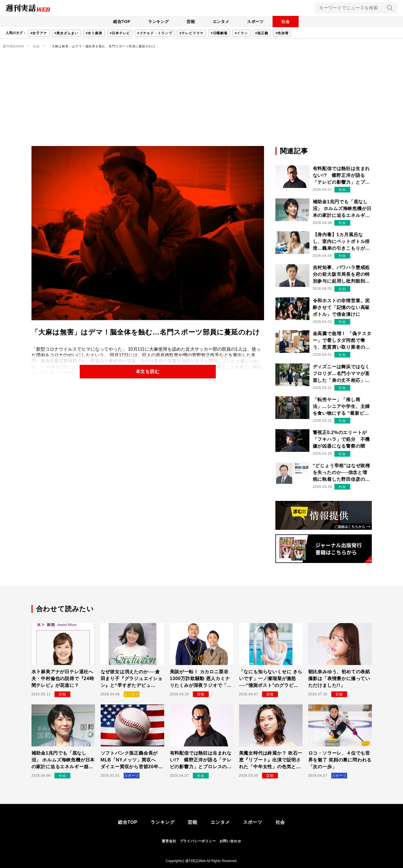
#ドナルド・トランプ (155, 33)
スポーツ (256, 22)
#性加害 (282, 33)
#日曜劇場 (219, 33)
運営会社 (169, 841)
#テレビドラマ (191, 33)
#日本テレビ (120, 33)
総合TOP (120, 22)
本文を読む (148, 371)
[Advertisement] (202, 103)
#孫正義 (262, 33)
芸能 (191, 22)
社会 (287, 22)
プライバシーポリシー (198, 841)
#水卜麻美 (94, 33)
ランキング (158, 22)
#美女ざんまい (66, 33)
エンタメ (221, 22)
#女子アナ (39, 33)
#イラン (241, 33)
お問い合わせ (230, 841)
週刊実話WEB (13, 46)
